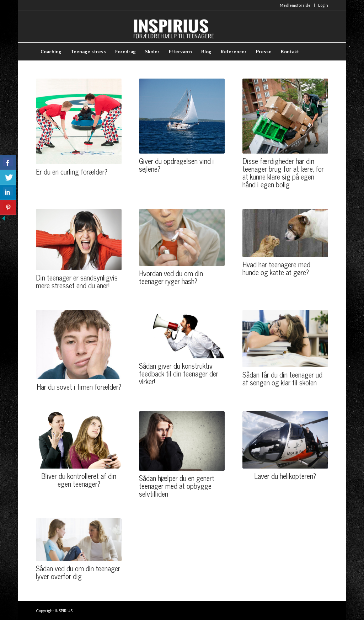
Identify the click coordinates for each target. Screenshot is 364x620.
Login (323, 5)
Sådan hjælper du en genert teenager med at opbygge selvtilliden (177, 486)
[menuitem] (295, 5)
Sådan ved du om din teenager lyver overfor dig (78, 572)
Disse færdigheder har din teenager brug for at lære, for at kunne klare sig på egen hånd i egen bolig (283, 173)
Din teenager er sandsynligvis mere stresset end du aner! (77, 281)
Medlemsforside (295, 5)
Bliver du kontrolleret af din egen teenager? (79, 480)
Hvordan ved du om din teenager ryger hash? (171, 277)
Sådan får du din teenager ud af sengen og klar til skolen (282, 378)
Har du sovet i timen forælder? (79, 387)
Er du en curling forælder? (72, 172)
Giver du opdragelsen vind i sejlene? (176, 165)
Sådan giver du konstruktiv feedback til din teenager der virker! (179, 373)
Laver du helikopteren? (285, 476)
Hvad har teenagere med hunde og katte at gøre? (276, 268)
